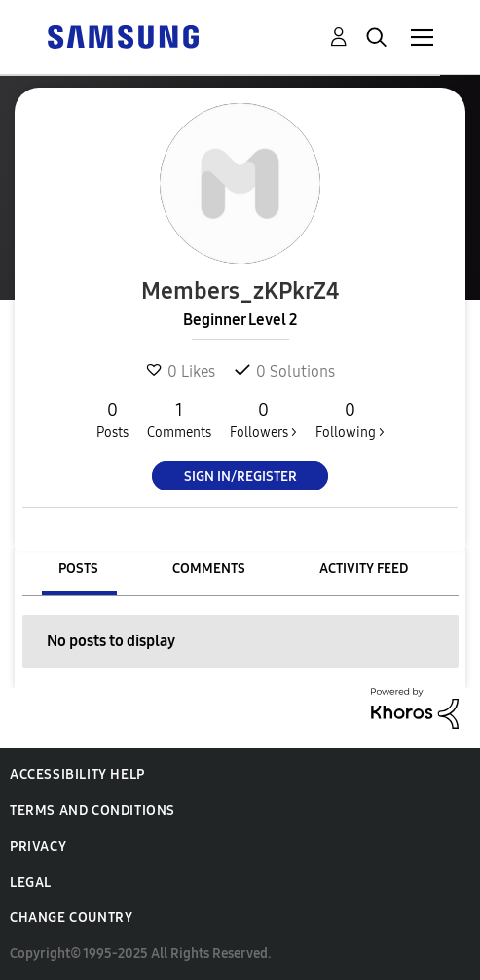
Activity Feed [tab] (364, 569)
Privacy (38, 846)
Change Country (71, 917)
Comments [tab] (209, 569)
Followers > (263, 419)
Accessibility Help (77, 774)
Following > (350, 419)
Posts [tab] (78, 569)
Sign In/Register (240, 476)
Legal (31, 882)
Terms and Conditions (92, 810)
